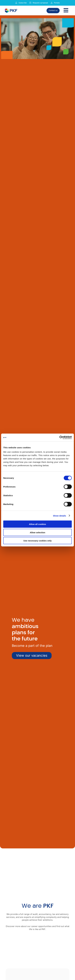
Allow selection (37, 532)
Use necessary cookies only (37, 541)
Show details (60, 516)
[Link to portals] (52, 3)
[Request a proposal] (30, 3)
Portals (57, 3)
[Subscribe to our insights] (16, 3)
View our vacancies (32, 655)
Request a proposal (40, 3)
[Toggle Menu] (66, 10)
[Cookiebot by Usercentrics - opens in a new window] (59, 438)
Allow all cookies (38, 524)
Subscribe (23, 3)
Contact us (53, 10)
